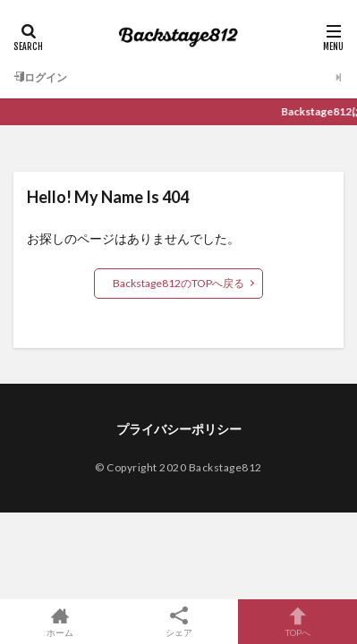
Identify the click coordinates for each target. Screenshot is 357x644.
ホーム (59, 622)
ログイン (40, 77)
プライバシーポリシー (179, 429)
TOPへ (297, 622)
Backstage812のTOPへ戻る (178, 283)
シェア (178, 622)
